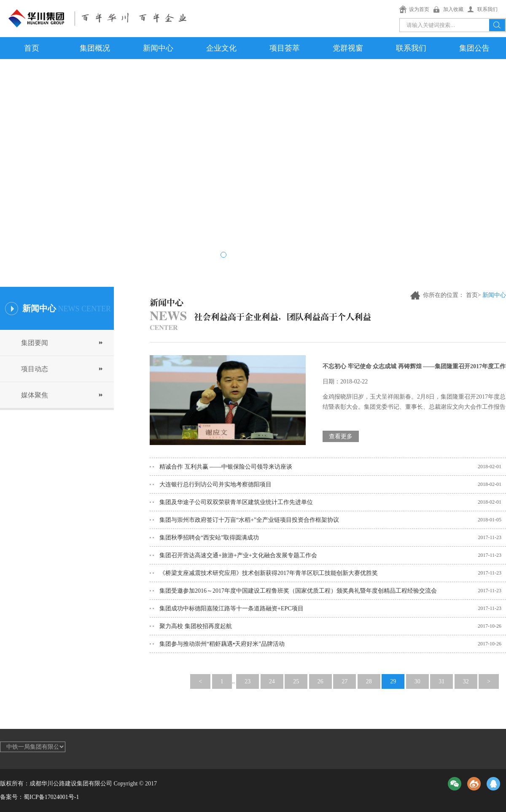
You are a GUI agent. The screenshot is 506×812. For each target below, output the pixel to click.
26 (320, 681)
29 (393, 681)
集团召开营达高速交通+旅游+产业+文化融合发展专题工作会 (238, 555)
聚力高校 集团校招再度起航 (196, 626)
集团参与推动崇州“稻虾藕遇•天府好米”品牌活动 (222, 644)
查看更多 (341, 436)
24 (272, 681)
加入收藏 (453, 9)
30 (417, 681)
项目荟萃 (285, 48)
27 (345, 681)
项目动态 (35, 369)
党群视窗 (348, 48)
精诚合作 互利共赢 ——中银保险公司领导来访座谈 (226, 467)
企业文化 (221, 48)
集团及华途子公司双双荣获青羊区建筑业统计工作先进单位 (236, 502)
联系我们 (487, 9)
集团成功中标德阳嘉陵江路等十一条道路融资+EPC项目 (231, 608)
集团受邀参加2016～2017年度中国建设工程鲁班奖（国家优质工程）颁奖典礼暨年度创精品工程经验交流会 (298, 591)
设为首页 (419, 9)
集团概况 (95, 48)
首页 (32, 48)
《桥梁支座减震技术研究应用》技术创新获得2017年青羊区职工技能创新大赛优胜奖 (269, 573)
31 (441, 681)
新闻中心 (158, 48)
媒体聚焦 (35, 395)
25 (296, 681)
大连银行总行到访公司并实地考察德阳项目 (215, 484)
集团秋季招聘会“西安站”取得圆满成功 (209, 538)
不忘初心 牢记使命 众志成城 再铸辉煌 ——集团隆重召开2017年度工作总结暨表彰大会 (414, 371)
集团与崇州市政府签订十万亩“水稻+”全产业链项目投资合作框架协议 (249, 520)
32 (466, 681)
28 (369, 681)
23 (248, 681)
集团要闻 (35, 343)
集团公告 (474, 48)
